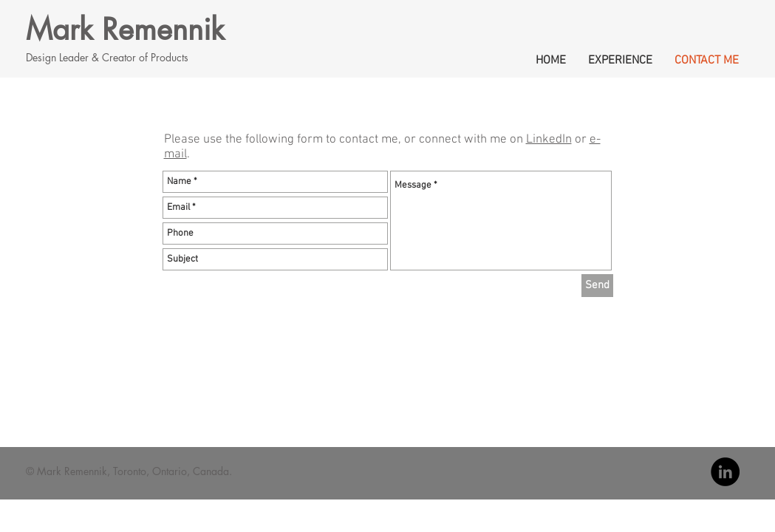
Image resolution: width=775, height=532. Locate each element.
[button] (620, 58)
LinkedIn (549, 140)
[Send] (597, 286)
